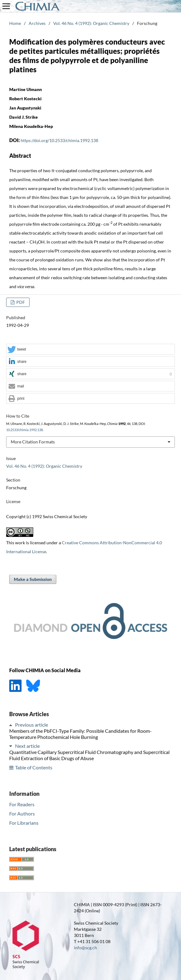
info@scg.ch (85, 948)
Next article (27, 746)
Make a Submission (33, 579)
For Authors (22, 813)
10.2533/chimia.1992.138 (24, 430)
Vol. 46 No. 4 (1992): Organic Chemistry (91, 23)
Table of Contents (34, 767)
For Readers (22, 804)
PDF (20, 302)
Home (15, 23)
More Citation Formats (33, 442)
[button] (90, 349)
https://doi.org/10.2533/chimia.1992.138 (59, 140)
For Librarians (24, 823)
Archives (37, 23)
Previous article (32, 725)
